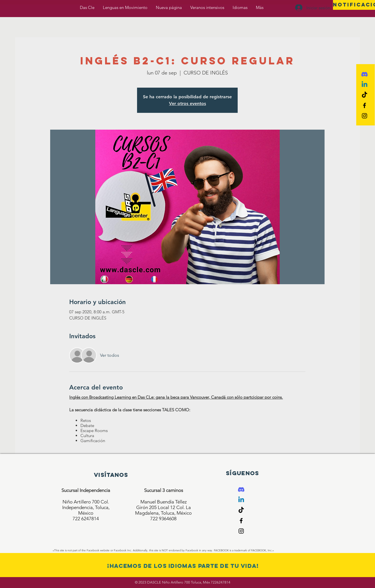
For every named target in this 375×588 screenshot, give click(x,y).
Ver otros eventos (187, 103)
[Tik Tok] (364, 95)
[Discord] (364, 74)
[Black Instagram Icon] (364, 116)
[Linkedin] (364, 85)
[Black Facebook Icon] (364, 105)
